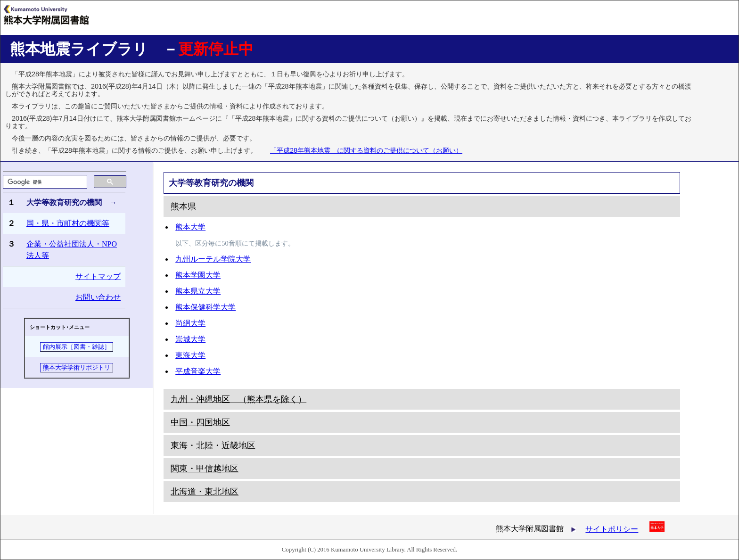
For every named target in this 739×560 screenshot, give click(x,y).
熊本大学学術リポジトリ (77, 368)
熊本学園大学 (198, 275)
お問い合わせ (98, 297)
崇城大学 (190, 339)
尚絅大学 (190, 323)
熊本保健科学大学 (205, 307)
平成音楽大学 (198, 371)
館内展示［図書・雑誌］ (77, 347)
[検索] (44, 182)
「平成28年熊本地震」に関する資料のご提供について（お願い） (366, 150)
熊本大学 (190, 227)
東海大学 (190, 355)
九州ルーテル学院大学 (213, 259)
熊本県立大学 (198, 291)
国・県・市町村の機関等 (68, 223)
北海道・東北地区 (205, 492)
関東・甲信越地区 (205, 469)
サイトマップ (98, 276)
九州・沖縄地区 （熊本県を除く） (238, 399)
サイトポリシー (612, 529)
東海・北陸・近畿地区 (213, 445)
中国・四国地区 (200, 422)
